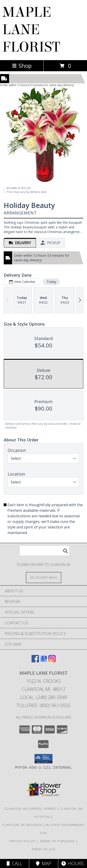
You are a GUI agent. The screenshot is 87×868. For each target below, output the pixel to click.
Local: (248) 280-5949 (44, 697)
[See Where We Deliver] (44, 577)
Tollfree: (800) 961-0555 (43, 705)
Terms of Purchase (57, 841)
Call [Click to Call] (14, 863)
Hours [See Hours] (72, 863)
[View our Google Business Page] (44, 661)
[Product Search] (45, 551)
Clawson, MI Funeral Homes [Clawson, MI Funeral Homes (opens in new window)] (30, 809)
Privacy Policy (23, 841)
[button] (43, 759)
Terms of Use (44, 849)
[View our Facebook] (35, 661)
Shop (22, 66)
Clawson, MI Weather (22, 825)
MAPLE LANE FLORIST (31, 30)
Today (51, 282)
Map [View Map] (44, 863)
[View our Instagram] (52, 661)
